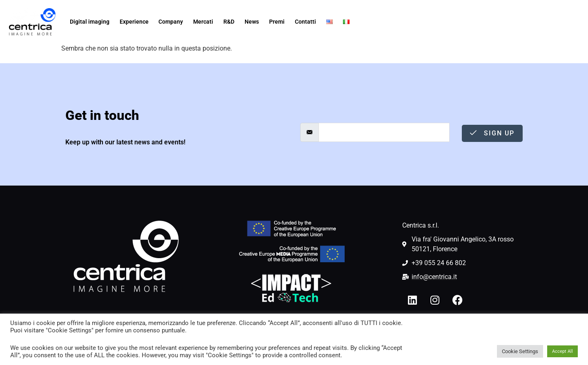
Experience (134, 22)
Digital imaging (90, 22)
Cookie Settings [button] (520, 351)
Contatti (305, 22)
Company (171, 22)
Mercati (203, 22)
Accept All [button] (562, 351)
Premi (277, 22)
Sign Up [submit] (492, 133)
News (252, 22)
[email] (384, 132)
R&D (229, 22)
